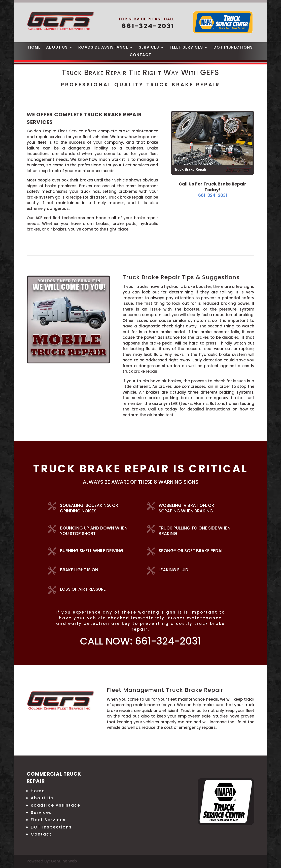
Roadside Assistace (56, 805)
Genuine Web (64, 861)
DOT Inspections (233, 48)
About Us (57, 48)
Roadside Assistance (103, 48)
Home (34, 48)
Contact (140, 55)
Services (149, 48)
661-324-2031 (213, 195)
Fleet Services (186, 48)
